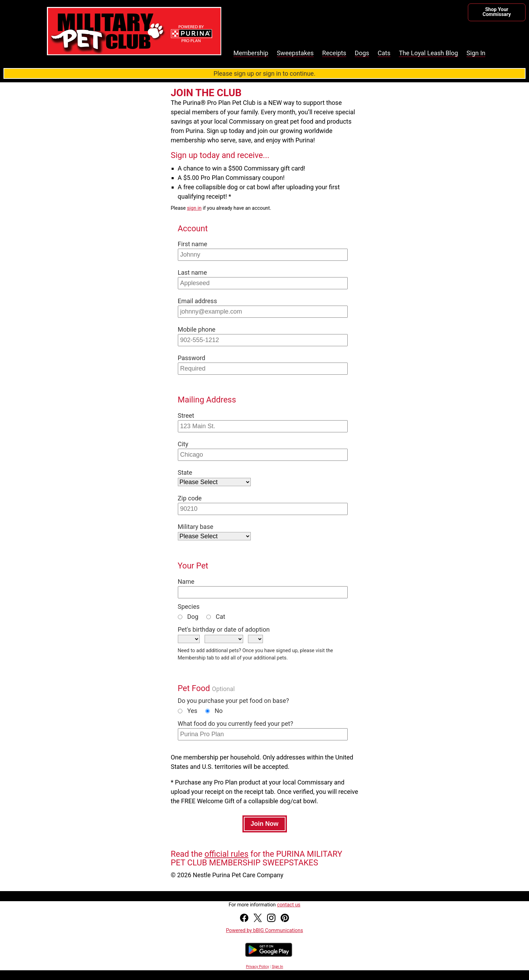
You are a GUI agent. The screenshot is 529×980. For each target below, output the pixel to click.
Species (189, 607)
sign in (194, 208)
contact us (288, 905)
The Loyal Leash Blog (428, 53)
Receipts (334, 53)
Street (186, 416)
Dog (188, 617)
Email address (197, 301)
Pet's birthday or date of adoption (224, 629)
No (214, 711)
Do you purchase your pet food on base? (233, 701)
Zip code (190, 498)
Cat (216, 617)
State (185, 472)
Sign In (476, 53)
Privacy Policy (257, 967)
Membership (251, 53)
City (183, 444)
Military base (196, 527)
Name (186, 582)
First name (193, 244)
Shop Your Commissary (497, 12)
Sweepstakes (295, 53)
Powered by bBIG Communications (265, 931)
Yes (188, 711)
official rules (226, 854)
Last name (192, 272)
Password (192, 358)
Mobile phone (197, 329)
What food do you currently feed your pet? (235, 724)
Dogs (362, 53)
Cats (384, 53)
